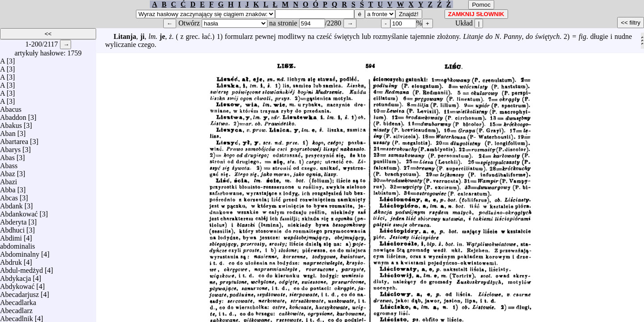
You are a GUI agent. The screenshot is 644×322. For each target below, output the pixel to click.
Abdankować (19, 212)
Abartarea (14, 139)
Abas (7, 155)
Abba (8, 188)
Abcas (9, 196)
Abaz (8, 172)
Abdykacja (15, 276)
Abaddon (13, 115)
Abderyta (13, 220)
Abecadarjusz (19, 292)
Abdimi (11, 236)
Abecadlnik (17, 316)
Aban (8, 131)
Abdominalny (20, 252)
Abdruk (11, 260)
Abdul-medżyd (21, 268)
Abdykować (17, 284)
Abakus (11, 123)
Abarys (10, 147)
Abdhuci (12, 228)
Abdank (11, 204)
